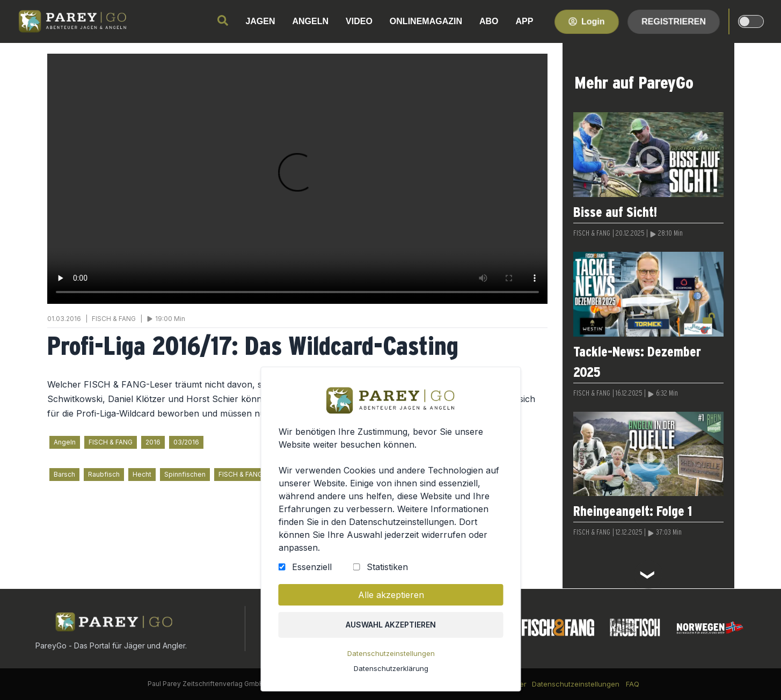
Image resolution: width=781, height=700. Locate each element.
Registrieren (674, 21)
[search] (223, 20)
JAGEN (260, 21)
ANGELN (311, 21)
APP (525, 21)
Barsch (64, 474)
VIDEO (359, 21)
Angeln (65, 442)
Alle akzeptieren (390, 595)
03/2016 (186, 442)
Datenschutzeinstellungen (390, 653)
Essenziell (311, 567)
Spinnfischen (185, 474)
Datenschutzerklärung (390, 668)
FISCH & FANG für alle (252, 474)
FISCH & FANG (111, 442)
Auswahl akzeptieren (391, 625)
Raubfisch (104, 474)
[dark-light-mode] (751, 21)
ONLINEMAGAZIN (426, 21)
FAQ (633, 684)
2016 (153, 442)
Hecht (142, 474)
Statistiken (387, 567)
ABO (489, 21)
